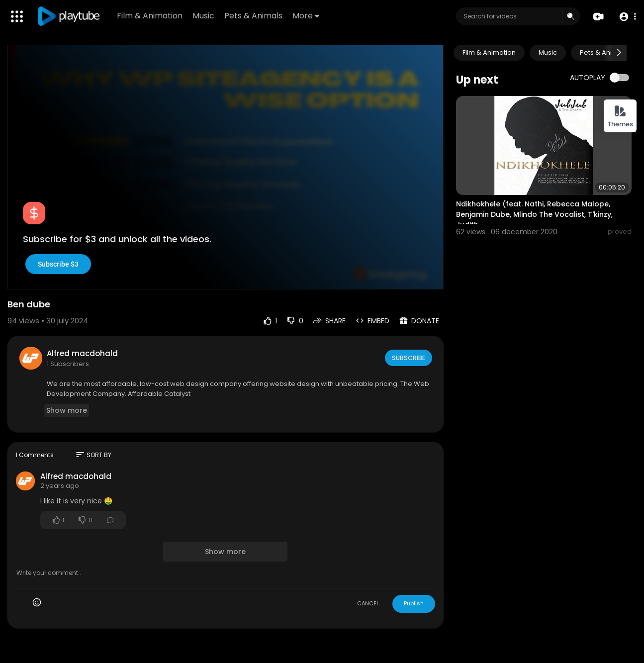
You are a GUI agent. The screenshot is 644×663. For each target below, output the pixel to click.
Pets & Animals (255, 16)
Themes (620, 117)
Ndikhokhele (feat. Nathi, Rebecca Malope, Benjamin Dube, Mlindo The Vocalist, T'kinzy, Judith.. (534, 214)
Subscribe (408, 358)
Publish (414, 603)
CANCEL (368, 603)
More (308, 16)
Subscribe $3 (58, 264)
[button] (625, 17)
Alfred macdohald (82, 353)
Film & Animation (152, 16)
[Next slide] (619, 53)
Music (205, 16)
